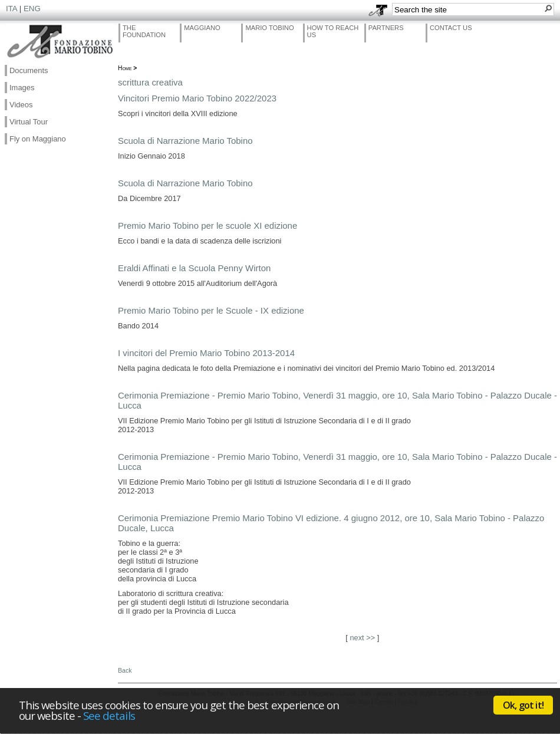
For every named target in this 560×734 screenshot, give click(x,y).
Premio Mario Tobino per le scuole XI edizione (207, 226)
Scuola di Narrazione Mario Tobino (185, 141)
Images (22, 88)
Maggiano (202, 28)
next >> (362, 638)
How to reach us (333, 31)
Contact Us (451, 28)
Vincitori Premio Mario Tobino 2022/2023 (197, 98)
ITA (11, 9)
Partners (386, 28)
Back (125, 670)
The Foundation (144, 31)
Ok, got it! (523, 705)
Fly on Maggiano (38, 139)
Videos (21, 105)
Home (125, 68)
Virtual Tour (29, 122)
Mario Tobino (269, 28)
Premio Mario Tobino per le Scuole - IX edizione (211, 310)
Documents (29, 70)
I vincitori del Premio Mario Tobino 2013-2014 (206, 353)
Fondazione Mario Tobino (60, 42)
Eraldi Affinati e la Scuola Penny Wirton (194, 268)
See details (109, 715)
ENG (32, 9)
